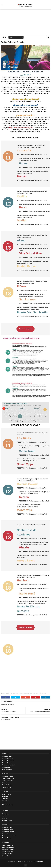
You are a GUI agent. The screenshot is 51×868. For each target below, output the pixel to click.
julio (24, 694)
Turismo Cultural (7, 757)
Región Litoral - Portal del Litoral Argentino (30, 862)
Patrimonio (5, 801)
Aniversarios (6, 784)
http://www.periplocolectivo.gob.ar (21, 128)
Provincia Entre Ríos (8, 848)
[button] (2, 4)
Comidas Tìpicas (7, 821)
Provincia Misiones (8, 852)
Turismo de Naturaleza (9, 766)
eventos (15, 694)
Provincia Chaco (7, 854)
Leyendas (5, 799)
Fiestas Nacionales (8, 781)
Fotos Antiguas (6, 795)
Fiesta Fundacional (8, 786)
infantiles (20, 694)
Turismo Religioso (7, 759)
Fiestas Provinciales (8, 779)
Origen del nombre (7, 806)
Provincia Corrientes (8, 850)
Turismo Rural (6, 768)
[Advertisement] (25, 23)
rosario (27, 694)
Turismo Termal (7, 764)
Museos (4, 803)
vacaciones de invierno (40, 694)
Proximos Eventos (7, 777)
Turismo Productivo (8, 762)
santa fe (32, 694)
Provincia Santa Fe (7, 846)
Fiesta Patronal (6, 788)
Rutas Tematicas (7, 770)
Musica (4, 817)
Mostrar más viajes (25, 329)
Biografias (5, 797)
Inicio (4, 38)
